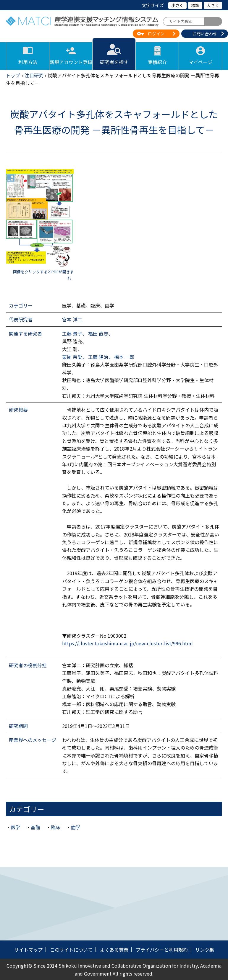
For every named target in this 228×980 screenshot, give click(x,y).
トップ (13, 75)
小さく (177, 5)
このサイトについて (71, 950)
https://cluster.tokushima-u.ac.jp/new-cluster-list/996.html (127, 643)
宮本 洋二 (72, 319)
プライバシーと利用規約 (162, 950)
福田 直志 (98, 333)
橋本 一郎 (124, 357)
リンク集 (205, 950)
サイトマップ (28, 950)
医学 (15, 827)
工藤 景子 (72, 333)
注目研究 (34, 75)
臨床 (56, 827)
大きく (213, 5)
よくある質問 (114, 950)
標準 (195, 5)
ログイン (156, 34)
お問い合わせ (205, 34)
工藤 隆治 (98, 357)
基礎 (35, 827)
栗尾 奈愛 (72, 357)
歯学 (76, 827)
